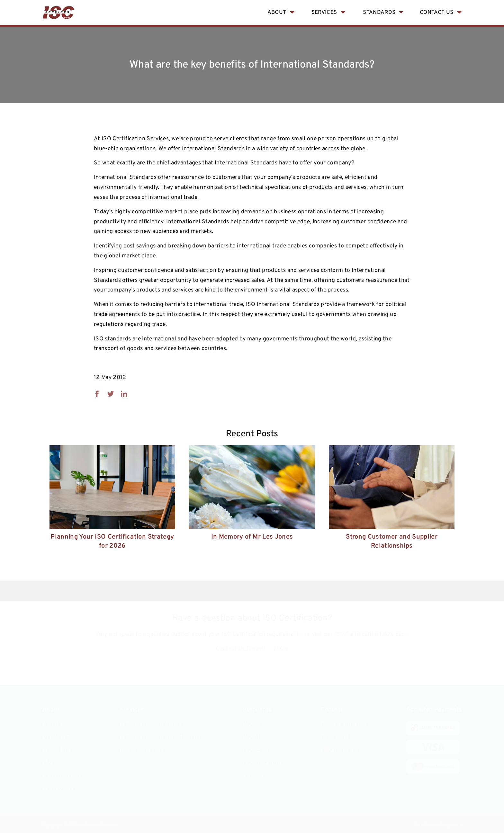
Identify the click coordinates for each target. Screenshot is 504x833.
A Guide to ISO (62, 776)
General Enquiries (344, 724)
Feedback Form (341, 750)
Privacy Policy (61, 789)
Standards (379, 12)
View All (253, 776)
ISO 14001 (256, 737)
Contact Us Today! (240, 649)
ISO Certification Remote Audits (162, 737)
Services (324, 12)
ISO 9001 (255, 724)
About (277, 12)
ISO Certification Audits (151, 724)
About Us (55, 724)
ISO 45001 (257, 750)
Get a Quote (337, 737)
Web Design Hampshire (438, 825)
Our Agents (57, 737)
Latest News (59, 750)
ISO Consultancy (142, 750)
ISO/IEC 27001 (262, 763)
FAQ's (281, 649)
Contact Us (437, 12)
